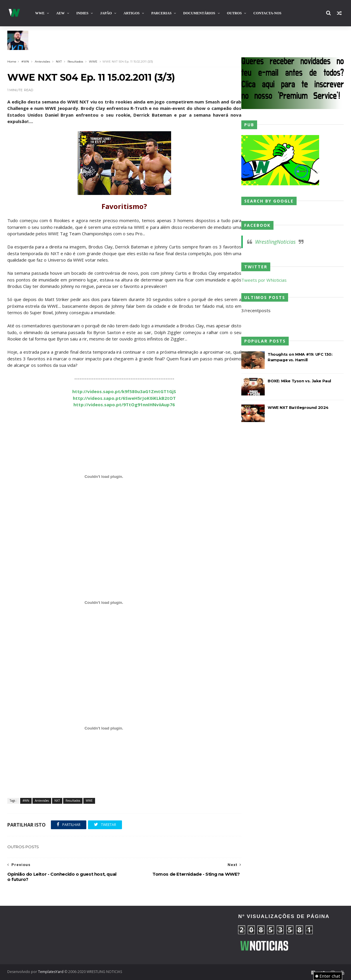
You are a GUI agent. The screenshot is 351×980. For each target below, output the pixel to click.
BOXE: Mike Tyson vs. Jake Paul (299, 381)
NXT (59, 62)
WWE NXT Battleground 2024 (298, 407)
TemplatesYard (51, 972)
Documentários (199, 13)
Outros (234, 13)
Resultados (75, 62)
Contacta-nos (267, 13)
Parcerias (161, 13)
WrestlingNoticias (275, 242)
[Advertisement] (60, 935)
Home (12, 62)
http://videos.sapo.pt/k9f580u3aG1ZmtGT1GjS (124, 391)
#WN (25, 62)
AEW (60, 13)
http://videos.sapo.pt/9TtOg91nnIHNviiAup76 (124, 405)
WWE (40, 13)
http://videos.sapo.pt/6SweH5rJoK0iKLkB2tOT (124, 398)
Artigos (131, 13)
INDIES (82, 13)
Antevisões (42, 62)
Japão (106, 13)
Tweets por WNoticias (264, 280)
